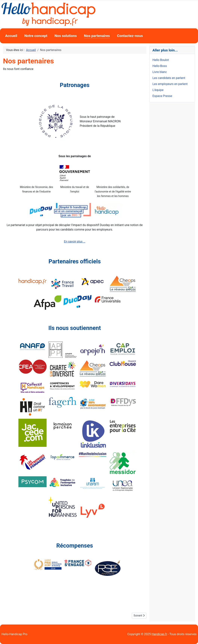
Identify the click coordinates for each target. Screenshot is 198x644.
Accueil (11, 36)
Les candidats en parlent (169, 78)
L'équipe (158, 90)
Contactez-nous (130, 36)
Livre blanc (160, 72)
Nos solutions (66, 36)
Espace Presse (162, 96)
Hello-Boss (160, 66)
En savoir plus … (75, 242)
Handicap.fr (159, 634)
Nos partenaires (97, 36)
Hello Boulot (161, 60)
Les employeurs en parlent (170, 84)
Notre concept (36, 36)
